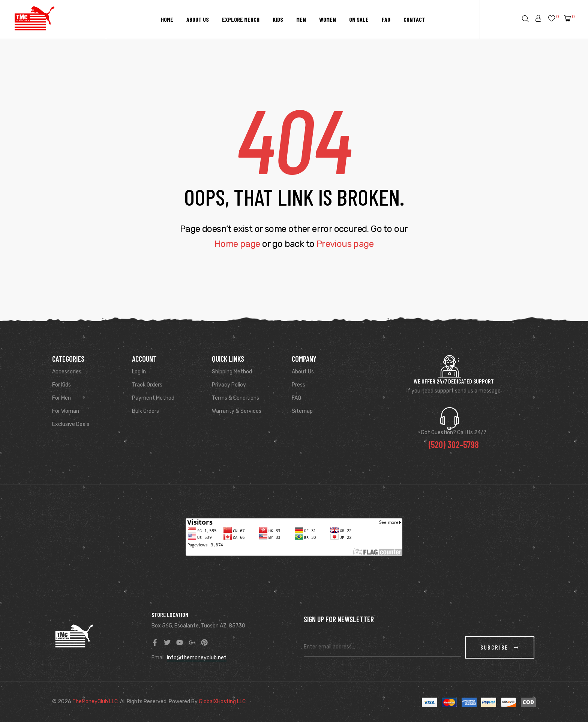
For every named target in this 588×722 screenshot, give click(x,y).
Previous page (345, 244)
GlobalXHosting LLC (222, 702)
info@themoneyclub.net (197, 658)
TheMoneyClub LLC (95, 702)
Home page (237, 244)
